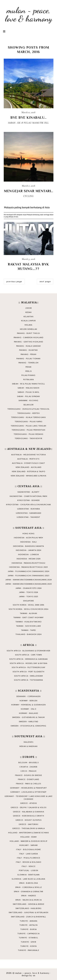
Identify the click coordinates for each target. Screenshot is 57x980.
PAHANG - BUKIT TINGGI (28, 333)
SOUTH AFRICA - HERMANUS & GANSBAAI (29, 659)
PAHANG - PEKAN (28, 354)
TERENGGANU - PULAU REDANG (28, 434)
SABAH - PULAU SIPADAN (28, 396)
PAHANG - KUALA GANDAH (28, 346)
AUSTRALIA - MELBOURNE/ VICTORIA (28, 455)
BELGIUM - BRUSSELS (28, 762)
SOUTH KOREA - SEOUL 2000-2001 (29, 605)
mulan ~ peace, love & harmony (29, 14)
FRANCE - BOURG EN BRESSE (28, 775)
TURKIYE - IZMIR (28, 942)
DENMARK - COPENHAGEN (29, 696)
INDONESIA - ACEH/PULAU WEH (28, 538)
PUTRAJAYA (29, 379)
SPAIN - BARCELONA (28, 883)
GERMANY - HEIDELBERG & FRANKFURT (28, 788)
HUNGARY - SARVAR (28, 845)
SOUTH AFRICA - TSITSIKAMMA (28, 680)
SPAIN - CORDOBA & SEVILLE (28, 887)
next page (45, 282)
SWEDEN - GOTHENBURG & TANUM (28, 717)
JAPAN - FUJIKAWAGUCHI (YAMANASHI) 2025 (28, 576)
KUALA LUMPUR (28, 321)
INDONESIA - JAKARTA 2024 (28, 550)
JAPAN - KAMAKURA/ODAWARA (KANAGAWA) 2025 (28, 584)
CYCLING (28, 196)
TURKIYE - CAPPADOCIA (28, 933)
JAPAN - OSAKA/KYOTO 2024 (29, 588)
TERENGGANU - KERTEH (28, 413)
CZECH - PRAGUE (28, 771)
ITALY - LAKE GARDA (29, 854)
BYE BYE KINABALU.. (28, 118)
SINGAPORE (29, 601)
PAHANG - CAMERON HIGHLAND (29, 337)
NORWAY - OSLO (28, 709)
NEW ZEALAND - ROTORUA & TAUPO (28, 471)
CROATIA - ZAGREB (28, 767)
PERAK (28, 367)
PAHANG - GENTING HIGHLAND (28, 342)
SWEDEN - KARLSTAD (28, 721)
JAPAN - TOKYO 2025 (29, 596)
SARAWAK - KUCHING (28, 400)
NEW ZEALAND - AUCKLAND (28, 467)
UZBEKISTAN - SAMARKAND (28, 513)
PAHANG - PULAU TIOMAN (28, 359)
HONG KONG (29, 533)
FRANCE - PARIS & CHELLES (28, 784)
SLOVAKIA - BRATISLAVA (28, 875)
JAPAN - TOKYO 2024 (29, 592)
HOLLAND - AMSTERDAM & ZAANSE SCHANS (29, 833)
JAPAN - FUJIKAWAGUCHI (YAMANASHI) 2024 (28, 571)
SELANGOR (29, 405)
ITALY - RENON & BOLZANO (29, 862)
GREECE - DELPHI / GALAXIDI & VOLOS (28, 807)
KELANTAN (28, 316)
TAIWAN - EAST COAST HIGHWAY (28, 617)
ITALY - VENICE (28, 866)
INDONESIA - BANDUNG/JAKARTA (28, 546)
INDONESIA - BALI (28, 542)
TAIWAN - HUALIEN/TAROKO (29, 622)
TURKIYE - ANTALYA (28, 925)
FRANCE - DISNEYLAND (29, 779)
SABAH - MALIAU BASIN (28, 388)
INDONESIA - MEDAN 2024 (28, 559)
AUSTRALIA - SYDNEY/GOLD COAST (28, 463)
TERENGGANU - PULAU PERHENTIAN (28, 430)
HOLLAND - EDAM (29, 837)
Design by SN (28, 975)
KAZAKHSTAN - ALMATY (29, 492)
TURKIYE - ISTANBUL (28, 938)
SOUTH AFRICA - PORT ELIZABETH (29, 672)
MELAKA (28, 325)
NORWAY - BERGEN (28, 701)
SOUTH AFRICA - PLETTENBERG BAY (28, 667)
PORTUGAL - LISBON (28, 870)
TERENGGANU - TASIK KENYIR (29, 438)
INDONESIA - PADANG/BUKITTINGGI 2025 (28, 567)
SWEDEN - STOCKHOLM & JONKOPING (28, 726)
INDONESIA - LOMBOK (28, 554)
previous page (14, 282)
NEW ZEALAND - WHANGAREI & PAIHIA (28, 476)
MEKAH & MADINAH (28, 746)
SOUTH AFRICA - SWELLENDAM (29, 676)
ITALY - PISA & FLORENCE (29, 858)
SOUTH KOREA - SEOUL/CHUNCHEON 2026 (28, 609)
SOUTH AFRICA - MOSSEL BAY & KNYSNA (29, 663)
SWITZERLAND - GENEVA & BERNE (28, 904)
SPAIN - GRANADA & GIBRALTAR (28, 891)
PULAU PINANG (28, 375)
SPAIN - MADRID (28, 896)
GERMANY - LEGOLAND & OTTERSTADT (28, 792)
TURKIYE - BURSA (28, 929)
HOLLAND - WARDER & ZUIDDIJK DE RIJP (28, 841)
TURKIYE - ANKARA (28, 921)
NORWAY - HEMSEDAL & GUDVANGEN (29, 705)
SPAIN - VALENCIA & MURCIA (28, 900)
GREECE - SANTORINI (28, 824)
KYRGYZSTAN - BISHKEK (29, 500)
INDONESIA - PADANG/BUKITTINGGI (28, 563)
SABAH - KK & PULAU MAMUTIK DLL (29, 123)
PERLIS (28, 371)
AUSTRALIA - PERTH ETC (28, 459)
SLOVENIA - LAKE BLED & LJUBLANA (28, 879)
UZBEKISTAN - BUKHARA (29, 509)
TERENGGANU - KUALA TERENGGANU (29, 417)
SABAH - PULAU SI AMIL (28, 392)
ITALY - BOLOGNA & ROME (28, 849)
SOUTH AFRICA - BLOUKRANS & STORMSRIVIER (29, 651)
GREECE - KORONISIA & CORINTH (28, 816)
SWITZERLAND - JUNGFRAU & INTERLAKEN (28, 912)
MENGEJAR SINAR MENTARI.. (28, 191)
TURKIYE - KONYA (29, 946)
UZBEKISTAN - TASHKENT (28, 517)
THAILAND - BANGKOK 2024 (28, 634)
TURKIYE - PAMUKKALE (28, 950)
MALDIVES (28, 742)
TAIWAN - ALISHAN (28, 613)
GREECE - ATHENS (28, 803)
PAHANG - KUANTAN (28, 350)
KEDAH (29, 312)
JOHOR (29, 308)
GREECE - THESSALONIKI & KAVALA (28, 828)
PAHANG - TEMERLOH (28, 363)
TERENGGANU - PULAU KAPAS (28, 421)
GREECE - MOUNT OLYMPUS (28, 820)
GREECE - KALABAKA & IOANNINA (28, 812)
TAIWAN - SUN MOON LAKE (28, 626)
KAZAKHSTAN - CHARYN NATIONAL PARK (28, 496)
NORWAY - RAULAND (28, 713)
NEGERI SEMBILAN (28, 329)
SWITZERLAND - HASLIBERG (29, 908)
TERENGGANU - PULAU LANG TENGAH (28, 426)
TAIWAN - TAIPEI (29, 630)
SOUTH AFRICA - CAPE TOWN (29, 655)
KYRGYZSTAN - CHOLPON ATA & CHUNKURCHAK (29, 504)
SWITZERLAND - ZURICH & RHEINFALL (28, 917)
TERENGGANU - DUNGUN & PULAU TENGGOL (28, 409)
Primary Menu (4, 31)
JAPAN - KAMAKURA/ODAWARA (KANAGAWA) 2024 (28, 580)
